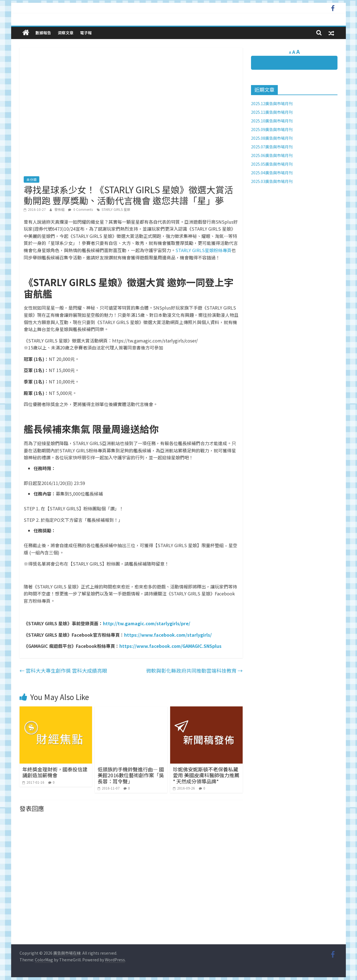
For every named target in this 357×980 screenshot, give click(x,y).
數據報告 (43, 33)
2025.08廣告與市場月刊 (272, 138)
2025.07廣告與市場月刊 (272, 147)
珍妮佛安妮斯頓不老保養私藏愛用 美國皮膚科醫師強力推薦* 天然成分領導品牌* (206, 775)
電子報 (86, 33)
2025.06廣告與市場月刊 (272, 155)
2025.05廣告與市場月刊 (272, 164)
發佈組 (60, 209)
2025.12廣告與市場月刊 (272, 103)
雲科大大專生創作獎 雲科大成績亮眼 (63, 670)
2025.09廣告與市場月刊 (272, 129)
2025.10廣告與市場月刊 (272, 121)
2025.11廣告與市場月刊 (272, 112)
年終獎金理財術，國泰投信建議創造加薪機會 (55, 772)
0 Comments (80, 209)
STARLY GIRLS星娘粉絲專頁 (203, 250)
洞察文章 (66, 33)
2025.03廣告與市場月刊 (272, 181)
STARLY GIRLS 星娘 (116, 209)
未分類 (32, 179)
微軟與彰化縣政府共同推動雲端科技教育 (194, 670)
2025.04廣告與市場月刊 (272, 173)
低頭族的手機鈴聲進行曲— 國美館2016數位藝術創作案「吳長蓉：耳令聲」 (131, 775)
